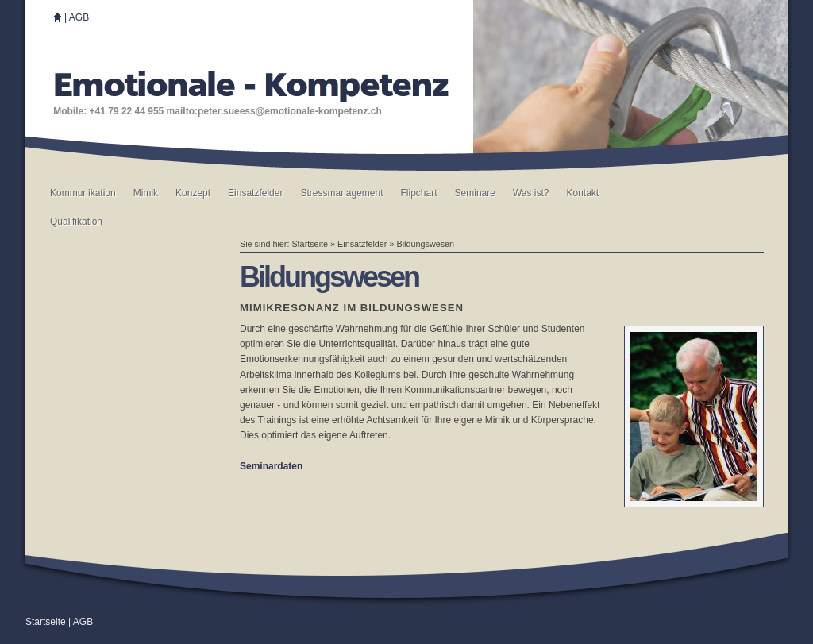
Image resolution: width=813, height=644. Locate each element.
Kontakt (582, 193)
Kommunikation (83, 193)
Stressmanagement (341, 193)
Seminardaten (271, 466)
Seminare (475, 193)
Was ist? (531, 193)
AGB (79, 17)
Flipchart (419, 193)
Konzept (193, 193)
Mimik (146, 193)
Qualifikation (76, 222)
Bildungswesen (425, 244)
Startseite (310, 244)
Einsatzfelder (255, 193)
